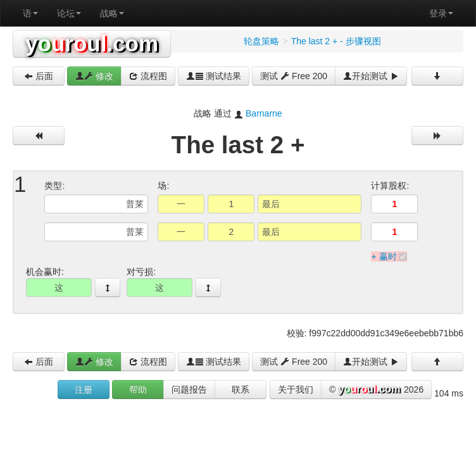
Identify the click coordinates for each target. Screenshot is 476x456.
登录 (441, 13)
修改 (94, 76)
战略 (112, 13)
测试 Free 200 (294, 76)
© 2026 (376, 390)
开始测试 (371, 76)
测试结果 (214, 76)
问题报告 (189, 389)
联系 (241, 389)
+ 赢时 (384, 256)
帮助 (138, 389)
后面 (39, 76)
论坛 (69, 13)
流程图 (148, 76)
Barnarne (264, 113)
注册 (84, 389)
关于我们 (296, 389)
